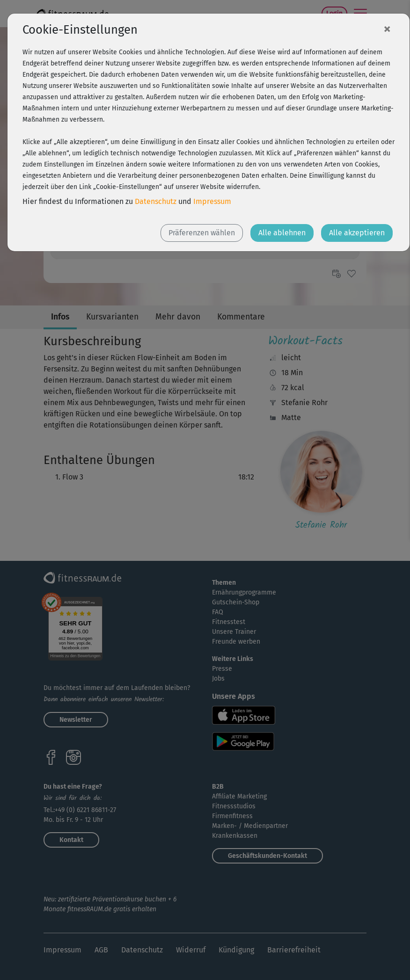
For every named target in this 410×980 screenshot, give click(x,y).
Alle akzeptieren (357, 233)
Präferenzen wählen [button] (202, 233)
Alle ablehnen (282, 233)
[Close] (387, 29)
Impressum (212, 201)
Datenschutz (156, 201)
